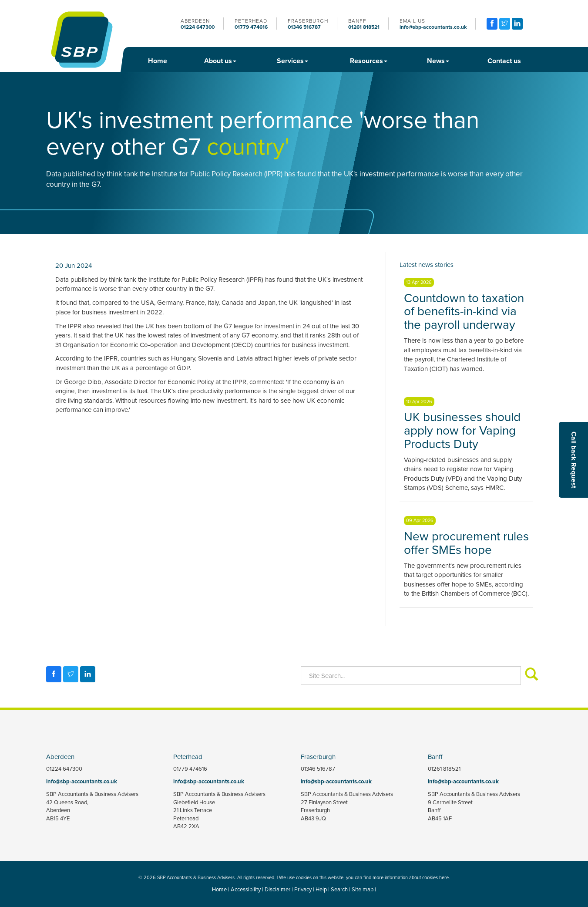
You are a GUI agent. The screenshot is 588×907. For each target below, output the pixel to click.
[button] (573, 460)
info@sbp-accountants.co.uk (433, 27)
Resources (369, 61)
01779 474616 (251, 27)
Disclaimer (277, 889)
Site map (363, 889)
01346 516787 (304, 27)
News (438, 61)
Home (158, 61)
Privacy (303, 889)
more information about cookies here (411, 877)
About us (220, 61)
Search (339, 889)
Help (321, 889)
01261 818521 (364, 27)
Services (292, 61)
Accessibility (246, 889)
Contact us (504, 61)
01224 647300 (198, 27)
